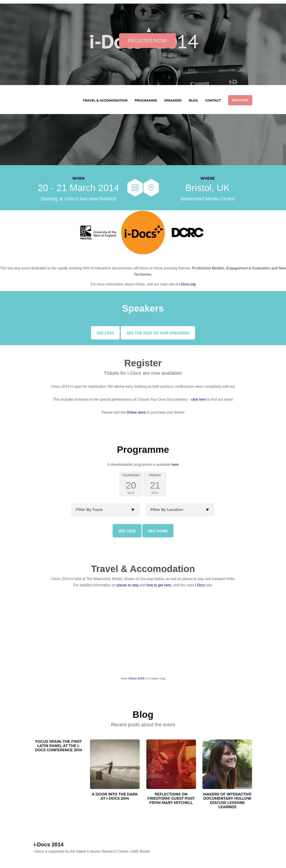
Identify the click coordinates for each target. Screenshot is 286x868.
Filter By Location (167, 510)
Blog (193, 100)
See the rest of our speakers (158, 333)
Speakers (173, 100)
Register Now (148, 41)
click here (199, 399)
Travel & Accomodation (105, 100)
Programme (146, 100)
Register (240, 100)
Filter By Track (89, 510)
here (175, 465)
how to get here (159, 585)
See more (158, 531)
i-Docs (200, 585)
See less (105, 333)
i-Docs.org (187, 284)
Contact (213, 100)
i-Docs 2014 (136, 678)
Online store (136, 412)
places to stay (128, 585)
